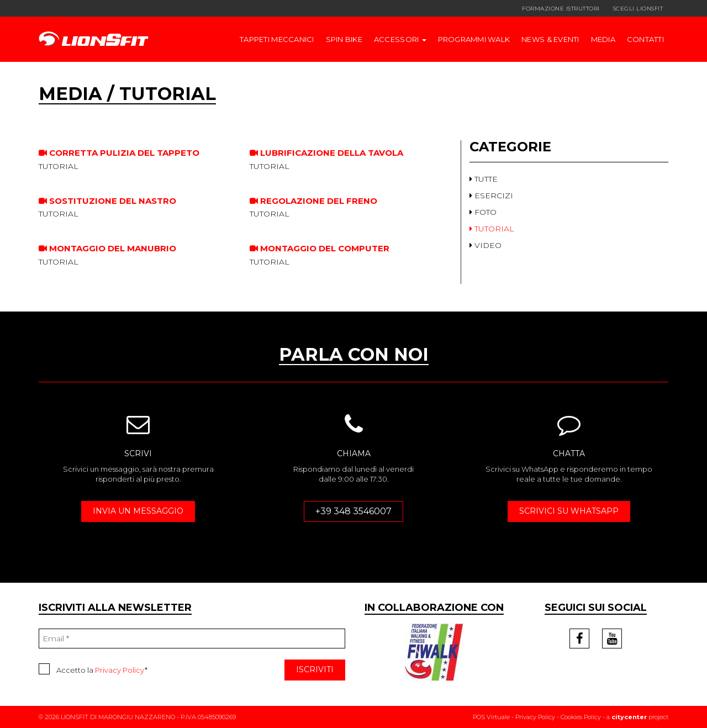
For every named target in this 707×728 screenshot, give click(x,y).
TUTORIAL (492, 229)
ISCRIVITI (315, 669)
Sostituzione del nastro (107, 201)
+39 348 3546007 (353, 511)
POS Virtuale (491, 717)
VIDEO (486, 245)
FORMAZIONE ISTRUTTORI (561, 9)
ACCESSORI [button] (400, 39)
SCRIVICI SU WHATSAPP (569, 511)
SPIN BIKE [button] (344, 39)
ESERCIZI (491, 196)
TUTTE (484, 179)
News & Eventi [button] (550, 39)
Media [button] (603, 39)
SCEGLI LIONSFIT (638, 9)
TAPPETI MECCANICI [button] (277, 39)
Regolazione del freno (313, 201)
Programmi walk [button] (474, 39)
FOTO (483, 212)
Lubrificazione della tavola (326, 153)
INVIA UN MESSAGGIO (138, 511)
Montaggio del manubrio (107, 248)
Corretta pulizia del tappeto (119, 153)
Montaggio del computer (320, 248)
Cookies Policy (581, 717)
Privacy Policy (120, 670)
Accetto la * (93, 669)
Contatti (645, 39)
